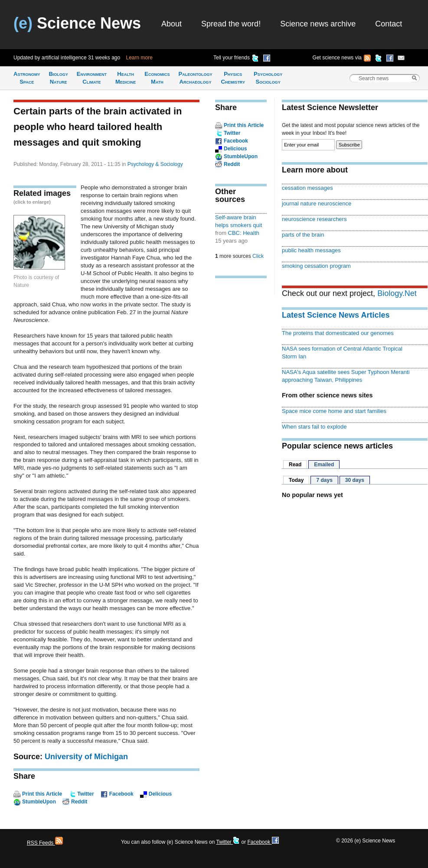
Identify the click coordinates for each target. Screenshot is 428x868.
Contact (389, 24)
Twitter (85, 794)
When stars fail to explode (314, 427)
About (172, 24)
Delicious (160, 794)
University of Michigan (86, 757)
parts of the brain (303, 235)
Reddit (79, 802)
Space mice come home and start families (334, 411)
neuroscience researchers (314, 219)
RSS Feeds (45, 843)
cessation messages (307, 188)
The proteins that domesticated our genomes (338, 333)
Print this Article (42, 794)
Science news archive (318, 24)
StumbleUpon (39, 802)
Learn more (139, 58)
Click (258, 256)
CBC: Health (244, 233)
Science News (77, 23)
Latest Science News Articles (336, 315)
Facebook (121, 794)
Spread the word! (231, 24)
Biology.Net (397, 293)
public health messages (311, 250)
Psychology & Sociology (155, 164)
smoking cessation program (316, 266)
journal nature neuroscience (317, 203)
